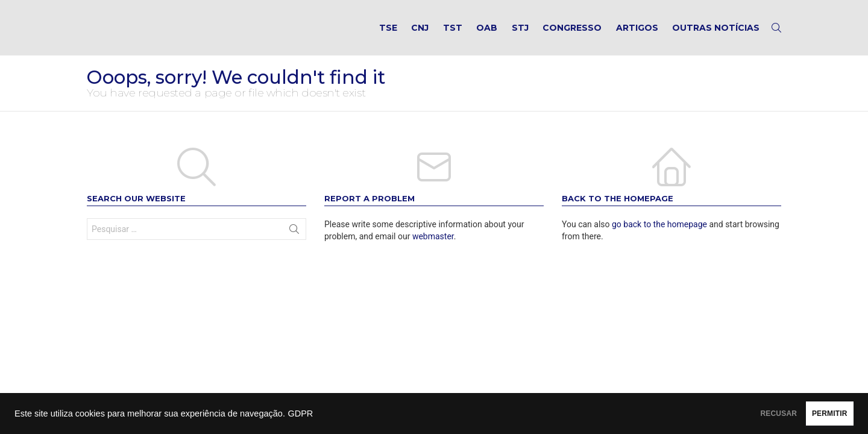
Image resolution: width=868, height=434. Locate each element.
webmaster (433, 248)
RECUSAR (734, 414)
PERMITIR (815, 414)
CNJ (420, 34)
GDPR (300, 414)
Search (294, 244)
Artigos (637, 34)
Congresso (572, 34)
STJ (520, 34)
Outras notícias (716, 34)
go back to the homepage (659, 236)
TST (453, 34)
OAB (487, 34)
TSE (388, 34)
